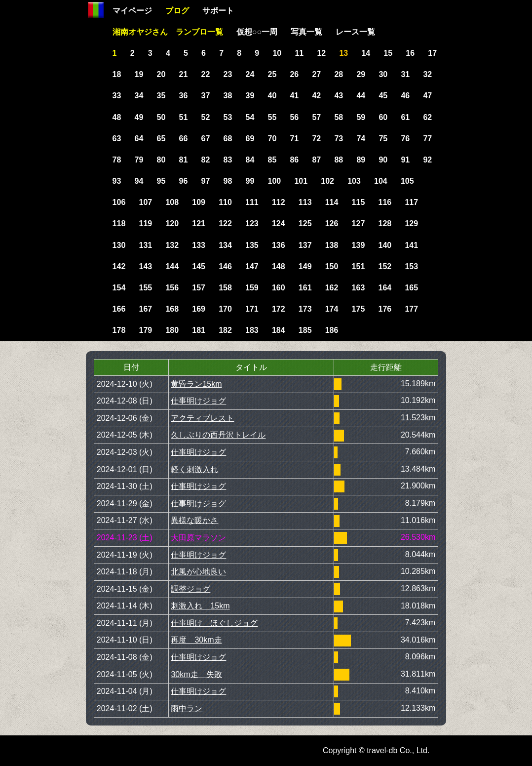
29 (361, 74)
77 (427, 139)
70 (272, 139)
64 (139, 139)
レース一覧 (355, 32)
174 (332, 309)
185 (305, 330)
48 (117, 117)
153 (411, 266)
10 (277, 53)
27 (316, 74)
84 (250, 160)
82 (206, 160)
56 (294, 117)
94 (139, 181)
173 (305, 309)
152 (385, 266)
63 (117, 139)
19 (139, 74)
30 (383, 74)
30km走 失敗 (196, 674)
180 (172, 330)
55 (272, 117)
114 (332, 202)
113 (305, 202)
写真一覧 (306, 32)
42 (316, 96)
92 (427, 160)
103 (354, 181)
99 (250, 181)
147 (252, 266)
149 (305, 266)
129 (411, 223)
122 (225, 223)
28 (339, 74)
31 (405, 74)
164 (385, 288)
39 (250, 96)
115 (359, 202)
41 (294, 96)
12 (321, 53)
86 (294, 160)
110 (225, 202)
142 (119, 266)
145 (199, 266)
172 (279, 309)
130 (119, 245)
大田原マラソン (198, 538)
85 (272, 160)
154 (119, 288)
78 (117, 160)
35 (161, 96)
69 (250, 139)
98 (228, 181)
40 (272, 96)
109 (199, 202)
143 (145, 266)
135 (252, 245)
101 (301, 181)
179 (145, 330)
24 (250, 74)
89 (361, 160)
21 (184, 74)
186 (332, 330)
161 (305, 288)
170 (225, 309)
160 (279, 288)
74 (361, 139)
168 (172, 309)
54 (250, 117)
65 (161, 139)
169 (199, 309)
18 (117, 74)
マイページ (132, 11)
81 (184, 160)
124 (279, 223)
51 (184, 117)
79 (139, 160)
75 (383, 139)
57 (316, 117)
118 (119, 223)
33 (117, 96)
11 (299, 53)
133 (199, 245)
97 (206, 181)
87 (316, 160)
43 (339, 96)
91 (405, 160)
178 (119, 330)
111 (252, 202)
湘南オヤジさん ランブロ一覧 (168, 32)
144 (172, 266)
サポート (218, 11)
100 (274, 181)
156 (172, 288)
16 (410, 53)
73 (339, 139)
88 (339, 160)
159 (252, 288)
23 (228, 74)
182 (225, 330)
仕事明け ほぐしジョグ (214, 623)
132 (172, 245)
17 (432, 53)
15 (388, 53)
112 (279, 202)
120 (172, 223)
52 (206, 117)
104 (381, 181)
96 (184, 181)
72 (316, 139)
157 (199, 288)
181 (199, 330)
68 (228, 139)
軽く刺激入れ (194, 469)
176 (385, 309)
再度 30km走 (196, 640)
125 (305, 223)
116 (385, 202)
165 (411, 288)
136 (279, 245)
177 (411, 309)
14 (366, 53)
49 (139, 117)
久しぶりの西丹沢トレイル (218, 435)
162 (332, 288)
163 (359, 288)
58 (339, 117)
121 (199, 223)
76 (405, 139)
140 (385, 245)
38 (228, 96)
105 (407, 181)
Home (96, 10)
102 (327, 181)
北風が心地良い (198, 572)
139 (359, 245)
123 (252, 223)
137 (305, 245)
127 (359, 223)
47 (427, 96)
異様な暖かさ (194, 520)
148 (279, 266)
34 (139, 96)
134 (225, 245)
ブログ (177, 11)
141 (411, 245)
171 (252, 309)
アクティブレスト (202, 418)
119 (145, 223)
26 (294, 74)
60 (383, 117)
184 (279, 330)
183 (252, 330)
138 (332, 245)
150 (332, 266)
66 (184, 139)
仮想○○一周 (257, 32)
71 (294, 139)
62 (427, 117)
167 (145, 309)
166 (119, 309)
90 (383, 160)
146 (225, 266)
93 (117, 181)
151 (359, 266)
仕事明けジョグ (198, 401)
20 (161, 74)
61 (405, 117)
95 (161, 181)
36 (184, 96)
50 (161, 117)
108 (172, 202)
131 (145, 245)
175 (359, 309)
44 (361, 96)
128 (385, 223)
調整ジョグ (190, 589)
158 (225, 288)
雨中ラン (187, 708)
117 (411, 202)
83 (228, 160)
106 (119, 202)
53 (228, 117)
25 (272, 74)
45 (383, 96)
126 (332, 223)
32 (427, 74)
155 (145, 288)
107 (145, 202)
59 (361, 117)
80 (161, 160)
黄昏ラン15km (196, 384)
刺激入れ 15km (200, 606)
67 (206, 139)
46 (405, 96)
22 (206, 74)
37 (206, 96)
